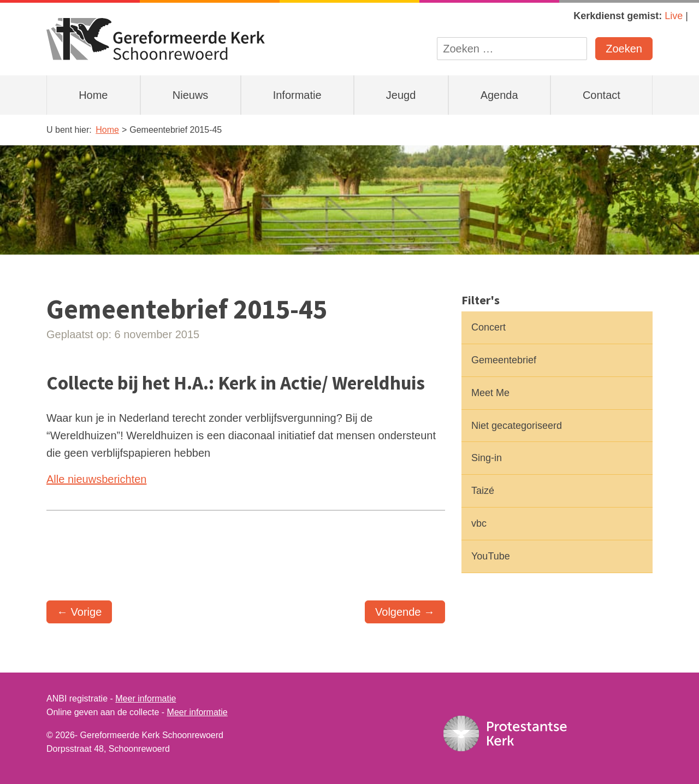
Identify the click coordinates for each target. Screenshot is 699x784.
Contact (602, 95)
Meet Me (490, 393)
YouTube (491, 556)
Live (674, 16)
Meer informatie (146, 698)
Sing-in (487, 458)
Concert (488, 327)
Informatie (297, 95)
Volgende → (405, 612)
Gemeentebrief (504, 360)
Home (93, 95)
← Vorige (79, 612)
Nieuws (191, 95)
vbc (479, 523)
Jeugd (401, 95)
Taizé (483, 491)
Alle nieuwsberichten (96, 479)
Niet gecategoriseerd (517, 426)
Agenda (499, 95)
